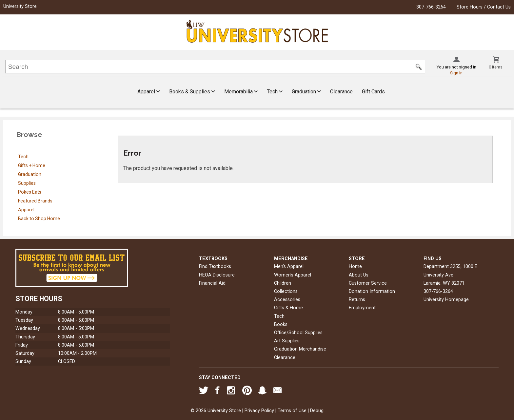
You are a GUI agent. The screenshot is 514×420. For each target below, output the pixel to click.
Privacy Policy (259, 411)
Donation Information (372, 291)
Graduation (306, 92)
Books (281, 325)
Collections (286, 291)
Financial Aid (212, 283)
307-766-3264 (431, 7)
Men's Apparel (289, 267)
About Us (359, 275)
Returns (357, 300)
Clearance (341, 92)
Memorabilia (241, 92)
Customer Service (368, 283)
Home (355, 267)
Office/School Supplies (298, 333)
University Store (20, 6)
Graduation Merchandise (300, 349)
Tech (275, 92)
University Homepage (446, 300)
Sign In (456, 73)
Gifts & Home (288, 308)
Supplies (27, 183)
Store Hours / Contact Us (484, 7)
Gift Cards (373, 92)
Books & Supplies (192, 92)
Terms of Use (292, 411)
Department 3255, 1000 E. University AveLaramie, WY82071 (451, 275)
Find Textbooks (215, 267)
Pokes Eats (30, 192)
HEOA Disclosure (217, 275)
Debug (317, 411)
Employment (362, 308)
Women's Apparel (293, 275)
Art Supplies (287, 341)
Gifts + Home (32, 165)
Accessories (287, 300)
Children (283, 283)
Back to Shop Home (39, 219)
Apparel (149, 92)
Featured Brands (35, 201)
